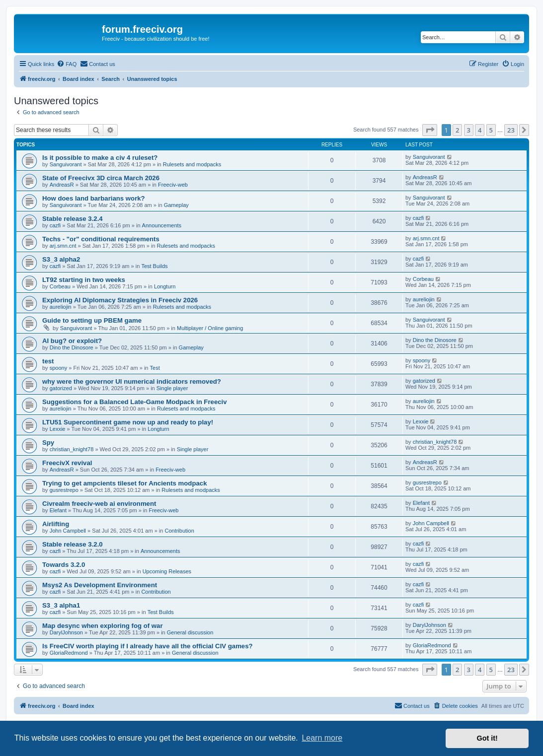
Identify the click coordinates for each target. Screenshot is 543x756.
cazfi (55, 225)
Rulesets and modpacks (192, 164)
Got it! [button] (487, 738)
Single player (172, 388)
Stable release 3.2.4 (73, 219)
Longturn (165, 286)
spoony (58, 368)
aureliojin (61, 307)
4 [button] (480, 130)
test (48, 361)
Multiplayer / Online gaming (210, 328)
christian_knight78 (72, 449)
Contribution (179, 531)
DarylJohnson (66, 632)
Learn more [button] (322, 738)
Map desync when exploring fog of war (103, 626)
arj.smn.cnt (63, 246)
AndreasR (62, 185)
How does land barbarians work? (94, 198)
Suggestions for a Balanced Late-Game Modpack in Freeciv (135, 402)
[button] (430, 130)
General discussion (190, 632)
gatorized (61, 388)
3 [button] (469, 130)
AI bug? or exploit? (72, 341)
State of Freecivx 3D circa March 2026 (101, 178)
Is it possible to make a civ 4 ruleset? (100, 158)
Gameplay (176, 205)
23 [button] (511, 130)
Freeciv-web (173, 185)
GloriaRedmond (69, 653)
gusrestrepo (64, 490)
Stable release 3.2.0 (73, 544)
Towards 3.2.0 (64, 565)
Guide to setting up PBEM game (92, 320)
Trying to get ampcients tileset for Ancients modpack (124, 483)
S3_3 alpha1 (61, 605)
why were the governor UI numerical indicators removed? (132, 381)
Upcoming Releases (167, 571)
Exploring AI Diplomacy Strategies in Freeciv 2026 (120, 300)
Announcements (162, 225)
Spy (48, 443)
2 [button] (457, 130)
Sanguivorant (66, 164)
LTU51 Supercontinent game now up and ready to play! (128, 422)
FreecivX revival (67, 463)
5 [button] (491, 130)
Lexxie (58, 429)
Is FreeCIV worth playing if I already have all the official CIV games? (148, 646)
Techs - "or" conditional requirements (101, 239)
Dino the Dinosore (72, 347)
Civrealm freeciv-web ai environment (99, 504)
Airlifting (56, 524)
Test (155, 368)
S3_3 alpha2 (61, 259)
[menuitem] (67, 64)
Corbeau (60, 286)
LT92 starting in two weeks (84, 280)
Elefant (58, 510)
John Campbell (68, 531)
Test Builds (154, 266)
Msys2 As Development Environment (100, 585)
